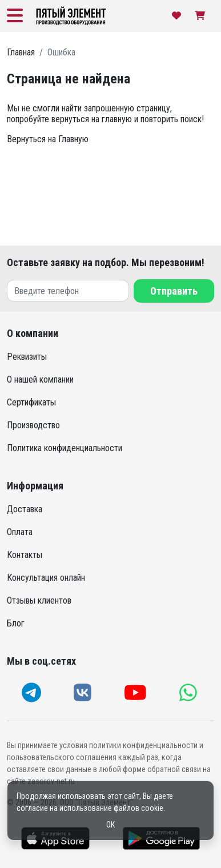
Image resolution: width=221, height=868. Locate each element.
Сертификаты (31, 402)
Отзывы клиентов (39, 600)
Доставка (25, 509)
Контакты (25, 555)
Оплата (20, 532)
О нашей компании (40, 379)
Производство (33, 425)
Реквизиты (27, 357)
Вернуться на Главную (48, 139)
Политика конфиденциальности (65, 448)
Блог (16, 623)
